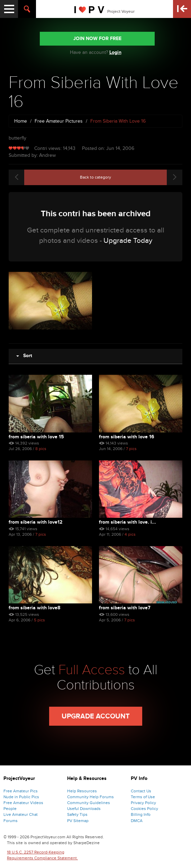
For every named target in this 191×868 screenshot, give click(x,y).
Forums (11, 821)
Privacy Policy (143, 803)
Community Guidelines (89, 803)
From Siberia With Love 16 (127, 437)
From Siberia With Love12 (35, 522)
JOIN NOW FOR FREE (97, 39)
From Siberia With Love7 (125, 608)
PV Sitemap (78, 821)
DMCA (137, 821)
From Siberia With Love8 (34, 608)
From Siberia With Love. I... (128, 522)
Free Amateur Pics (21, 791)
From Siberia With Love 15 (36, 437)
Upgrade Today (128, 241)
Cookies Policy (144, 809)
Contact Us (141, 791)
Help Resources (82, 791)
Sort (24, 356)
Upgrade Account (96, 716)
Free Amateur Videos (23, 803)
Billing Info (141, 814)
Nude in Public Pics (21, 797)
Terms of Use (143, 797)
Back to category (95, 177)
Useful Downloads (84, 809)
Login (115, 52)
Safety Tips (77, 814)
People (10, 809)
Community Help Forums (90, 797)
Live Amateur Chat (21, 814)
